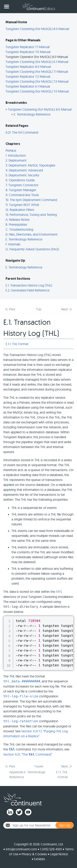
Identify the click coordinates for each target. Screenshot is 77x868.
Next (65, 309)
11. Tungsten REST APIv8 (22, 205)
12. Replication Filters (20, 210)
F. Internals (13, 244)
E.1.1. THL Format (17, 344)
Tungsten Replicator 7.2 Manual (28, 76)
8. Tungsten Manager (21, 190)
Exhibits (40, 859)
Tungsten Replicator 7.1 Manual (28, 47)
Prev (12, 309)
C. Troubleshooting (19, 229)
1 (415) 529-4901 (51, 849)
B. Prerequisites (16, 224)
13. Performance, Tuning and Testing (31, 215)
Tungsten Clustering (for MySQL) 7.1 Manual (37, 72)
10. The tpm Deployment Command (31, 200)
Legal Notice (59, 854)
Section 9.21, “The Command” (28, 754)
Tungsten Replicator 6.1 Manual (28, 86)
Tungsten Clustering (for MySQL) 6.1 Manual (37, 62)
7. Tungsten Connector (22, 185)
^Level (38, 766)
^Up (38, 309)
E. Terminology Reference (32, 114)
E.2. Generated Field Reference (28, 290)
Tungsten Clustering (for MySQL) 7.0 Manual (37, 91)
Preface (11, 150)
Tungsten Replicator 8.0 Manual (28, 67)
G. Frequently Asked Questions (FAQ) (32, 249)
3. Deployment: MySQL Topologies (30, 165)
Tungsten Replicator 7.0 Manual (28, 52)
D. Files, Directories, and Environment (32, 234)
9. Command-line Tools (22, 195)
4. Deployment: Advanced (24, 170)
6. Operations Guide (20, 180)
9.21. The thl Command (22, 132)
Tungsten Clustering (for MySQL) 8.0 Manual (37, 29)
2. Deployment (16, 160)
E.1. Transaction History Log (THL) (29, 285)
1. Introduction (16, 155)
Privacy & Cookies (34, 854)
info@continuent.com (21, 849)
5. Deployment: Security (22, 175)
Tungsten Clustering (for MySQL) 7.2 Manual (37, 81)
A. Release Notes (18, 220)
